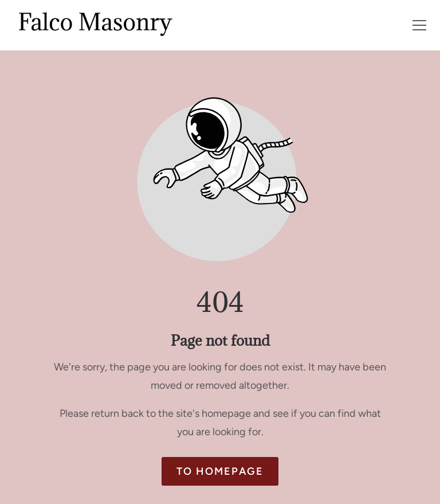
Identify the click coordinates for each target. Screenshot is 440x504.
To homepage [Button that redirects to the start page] (220, 471)
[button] (419, 25)
